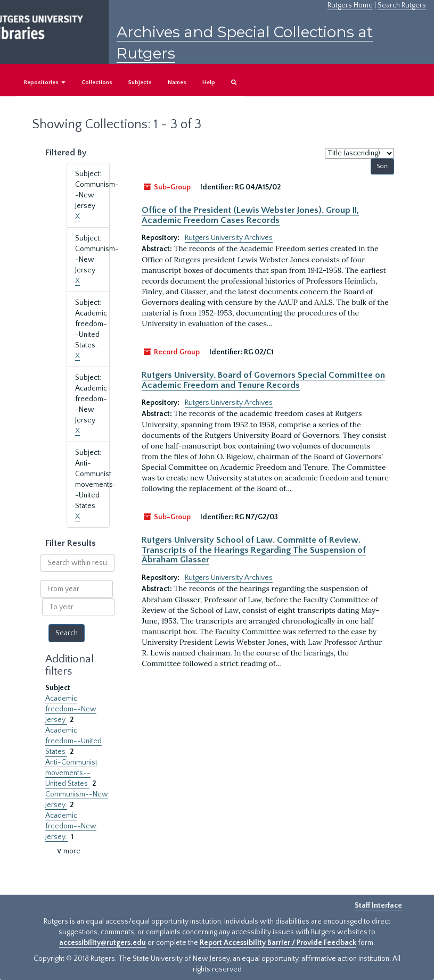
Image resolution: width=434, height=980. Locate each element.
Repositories (45, 82)
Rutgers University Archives (229, 238)
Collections (97, 82)
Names (177, 82)
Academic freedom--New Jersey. (71, 826)
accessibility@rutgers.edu (103, 943)
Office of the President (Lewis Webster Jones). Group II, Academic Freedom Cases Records (250, 215)
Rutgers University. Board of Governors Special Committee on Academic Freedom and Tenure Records (263, 380)
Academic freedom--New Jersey (71, 709)
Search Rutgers (402, 5)
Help (209, 82)
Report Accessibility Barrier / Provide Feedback (278, 943)
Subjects (140, 82)
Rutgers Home (350, 5)
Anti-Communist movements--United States (71, 773)
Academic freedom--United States (73, 741)
